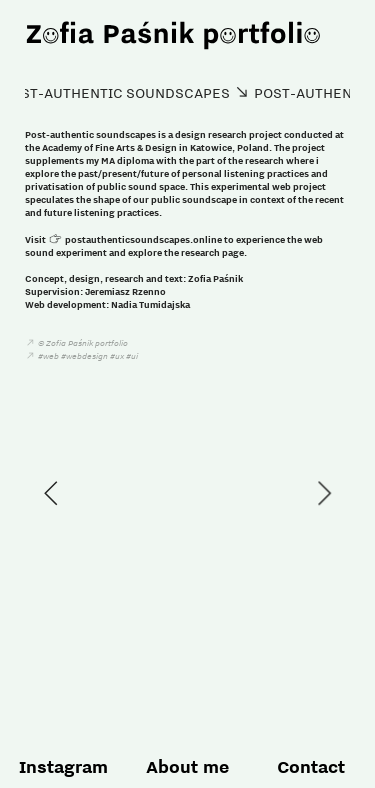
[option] (187, 493)
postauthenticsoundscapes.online (143, 239)
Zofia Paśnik (215, 278)
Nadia (124, 304)
